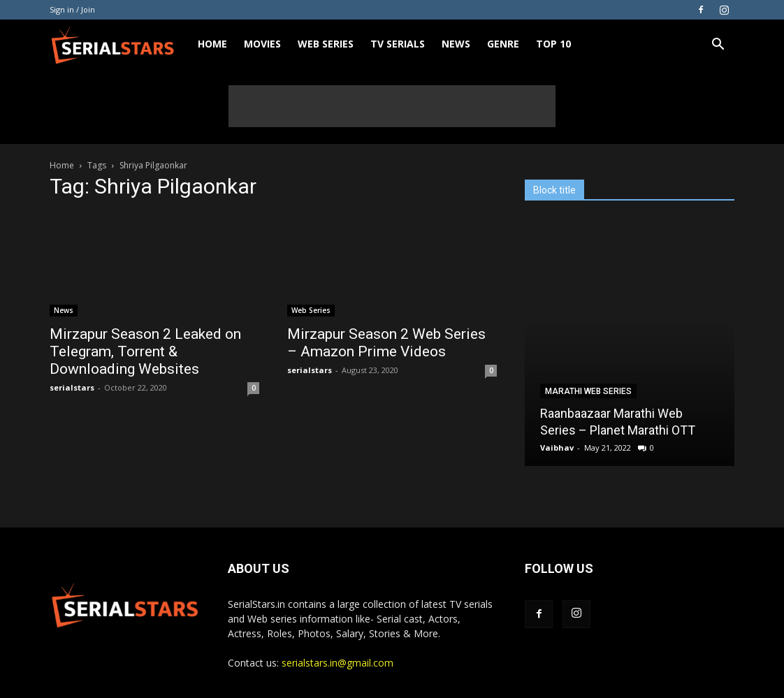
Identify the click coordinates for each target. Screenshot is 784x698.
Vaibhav (557, 448)
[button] (718, 46)
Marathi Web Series (588, 391)
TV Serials (398, 44)
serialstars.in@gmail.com (337, 663)
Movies (262, 44)
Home (212, 44)
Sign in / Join (72, 9)
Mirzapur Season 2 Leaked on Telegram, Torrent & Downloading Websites (145, 351)
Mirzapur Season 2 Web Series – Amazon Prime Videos (386, 343)
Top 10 (553, 44)
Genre (503, 44)
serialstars (72, 387)
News (456, 44)
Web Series (326, 44)
